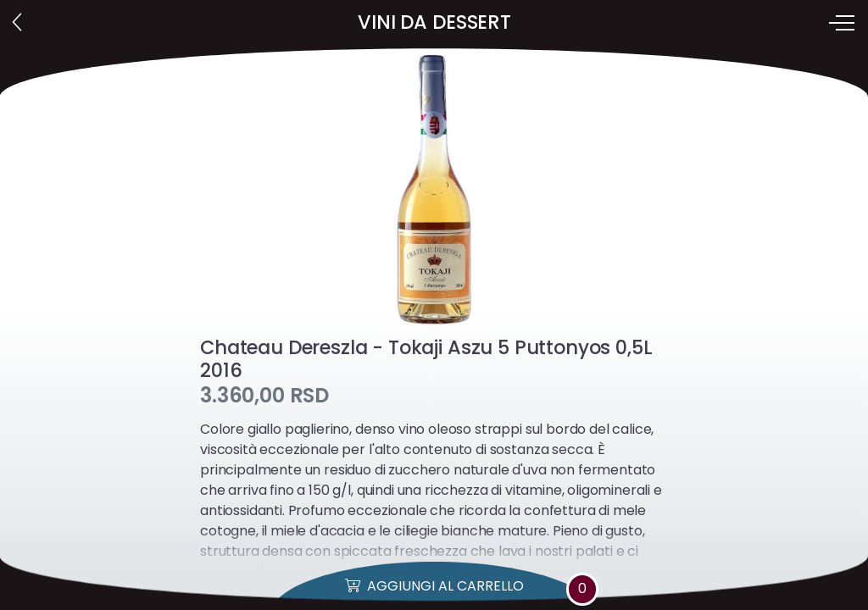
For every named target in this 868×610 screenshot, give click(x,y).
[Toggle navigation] (843, 23)
